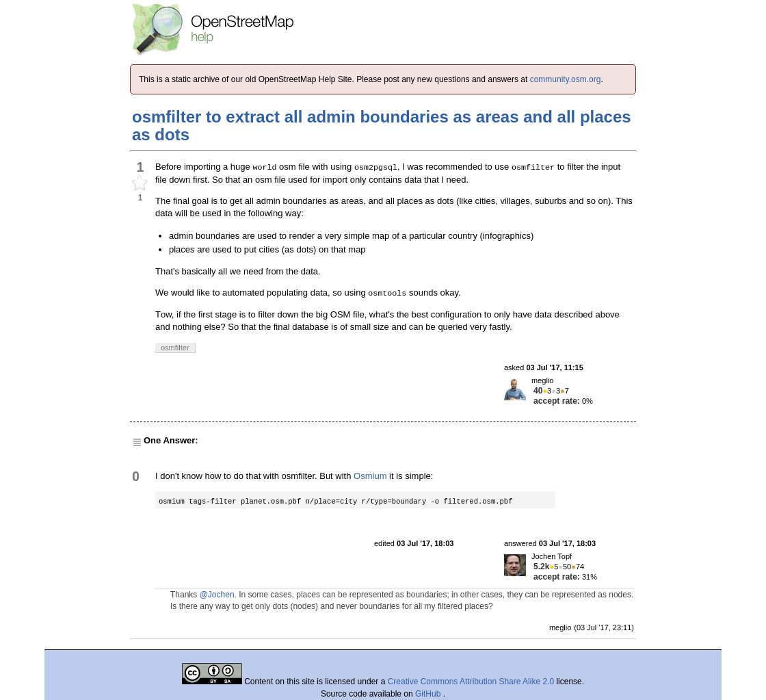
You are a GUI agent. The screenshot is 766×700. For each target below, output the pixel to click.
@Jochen (217, 595)
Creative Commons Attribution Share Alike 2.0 (471, 682)
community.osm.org (566, 79)
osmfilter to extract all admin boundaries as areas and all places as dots (382, 126)
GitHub (429, 694)
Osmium (370, 476)
